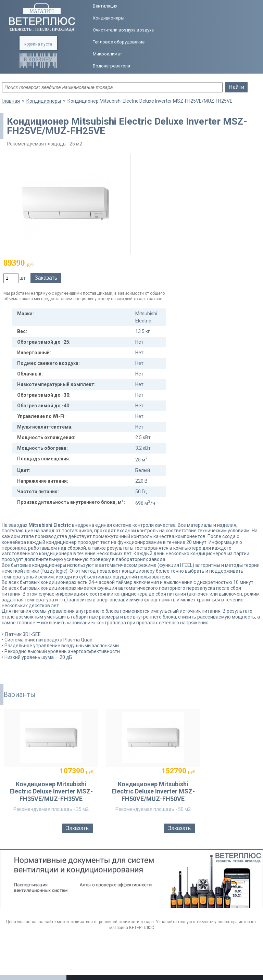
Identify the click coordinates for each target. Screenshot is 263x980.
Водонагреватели (111, 66)
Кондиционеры (109, 18)
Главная (11, 101)
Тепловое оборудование (119, 42)
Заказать (46, 278)
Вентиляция (105, 6)
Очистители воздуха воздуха (123, 30)
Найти (237, 87)
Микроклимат (108, 54)
